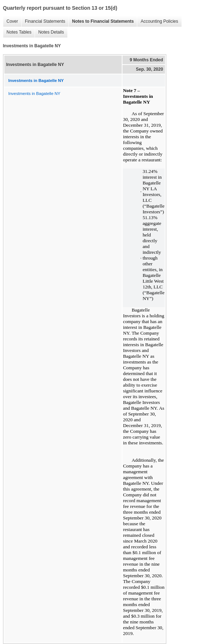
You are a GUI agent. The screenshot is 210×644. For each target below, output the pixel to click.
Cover (10, 21)
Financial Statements (43, 21)
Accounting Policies (157, 21)
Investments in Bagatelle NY (34, 93)
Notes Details (49, 32)
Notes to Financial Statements (101, 21)
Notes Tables (17, 32)
